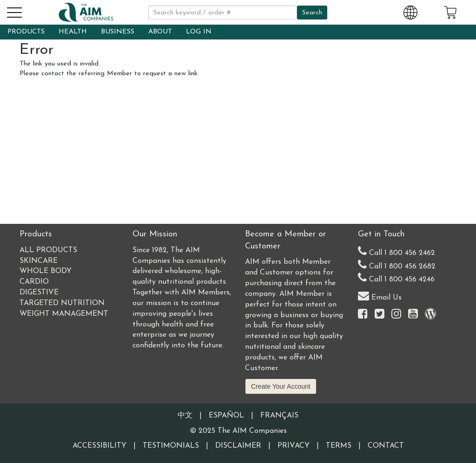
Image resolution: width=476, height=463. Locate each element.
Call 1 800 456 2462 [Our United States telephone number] (397, 251)
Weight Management (64, 314)
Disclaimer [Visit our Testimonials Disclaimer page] (238, 446)
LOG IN (199, 32)
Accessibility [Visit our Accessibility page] (99, 446)
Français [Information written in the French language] (279, 416)
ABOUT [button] (160, 32)
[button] (14, 11)
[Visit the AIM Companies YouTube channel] (413, 315)
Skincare (39, 261)
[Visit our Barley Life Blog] (430, 315)
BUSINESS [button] (118, 32)
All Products (48, 250)
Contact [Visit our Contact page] (386, 446)
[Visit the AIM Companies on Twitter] (380, 315)
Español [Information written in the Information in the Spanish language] (226, 416)
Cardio (34, 282)
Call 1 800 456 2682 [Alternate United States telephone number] (397, 264)
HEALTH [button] (73, 32)
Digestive (39, 293)
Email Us (380, 296)
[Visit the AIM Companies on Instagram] (396, 315)
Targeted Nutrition (62, 303)
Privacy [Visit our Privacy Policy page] (294, 446)
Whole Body (46, 271)
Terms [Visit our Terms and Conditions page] (339, 446)
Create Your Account (281, 386)
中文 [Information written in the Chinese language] (185, 416)
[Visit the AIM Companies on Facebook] (363, 315)
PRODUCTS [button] (26, 32)
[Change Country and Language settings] (410, 11)
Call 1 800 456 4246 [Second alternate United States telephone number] (396, 277)
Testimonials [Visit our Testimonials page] (171, 446)
